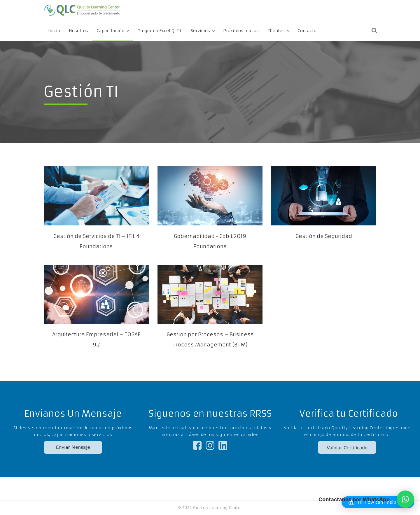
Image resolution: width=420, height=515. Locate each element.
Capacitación (111, 31)
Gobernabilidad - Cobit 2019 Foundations (210, 241)
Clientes (276, 31)
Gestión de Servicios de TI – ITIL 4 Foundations (96, 241)
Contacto (307, 31)
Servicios (200, 31)
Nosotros (78, 31)
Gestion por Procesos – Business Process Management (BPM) (210, 340)
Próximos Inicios (241, 31)
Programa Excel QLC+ (160, 31)
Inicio (54, 31)
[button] (405, 499)
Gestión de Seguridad (324, 236)
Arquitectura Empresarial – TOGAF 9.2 (96, 340)
